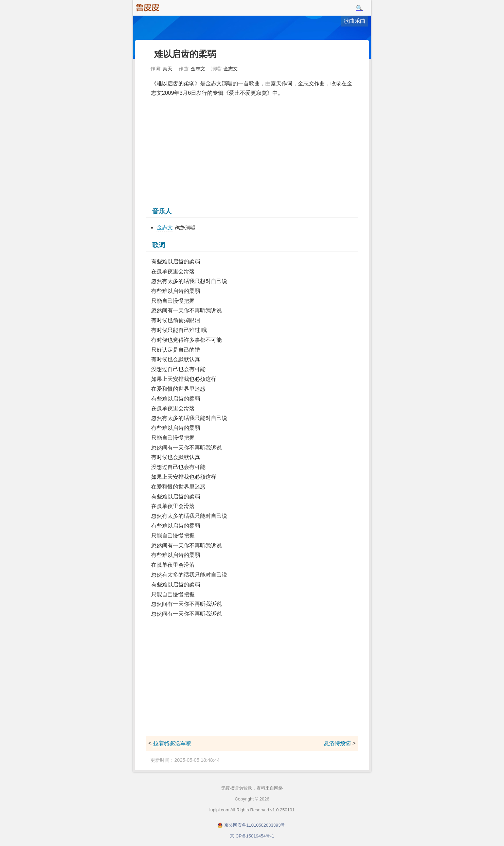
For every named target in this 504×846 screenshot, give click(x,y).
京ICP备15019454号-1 (252, 836)
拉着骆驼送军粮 (172, 743)
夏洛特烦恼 (337, 743)
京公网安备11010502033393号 (255, 825)
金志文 (165, 227)
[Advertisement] (252, 151)
